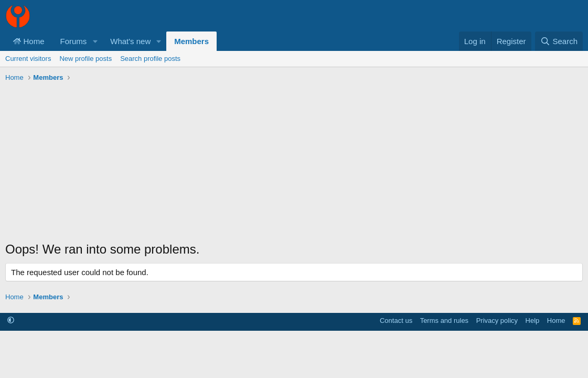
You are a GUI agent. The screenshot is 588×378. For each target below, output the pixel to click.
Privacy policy (497, 321)
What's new (130, 41)
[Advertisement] (294, 164)
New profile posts (85, 59)
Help (533, 321)
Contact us (396, 321)
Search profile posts (150, 59)
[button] (95, 41)
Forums (74, 41)
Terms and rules (444, 321)
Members (191, 41)
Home (29, 41)
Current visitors (28, 59)
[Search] (559, 41)
